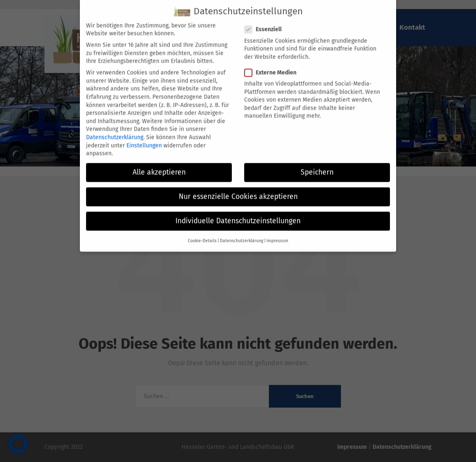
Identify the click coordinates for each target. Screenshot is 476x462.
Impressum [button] (277, 234)
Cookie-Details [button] (202, 234)
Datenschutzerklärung (115, 131)
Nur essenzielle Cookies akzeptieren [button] (238, 191)
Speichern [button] (317, 166)
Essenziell (266, 23)
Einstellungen (144, 139)
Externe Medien (273, 66)
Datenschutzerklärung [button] (241, 234)
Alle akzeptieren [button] (159, 166)
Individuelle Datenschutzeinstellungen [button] (238, 215)
